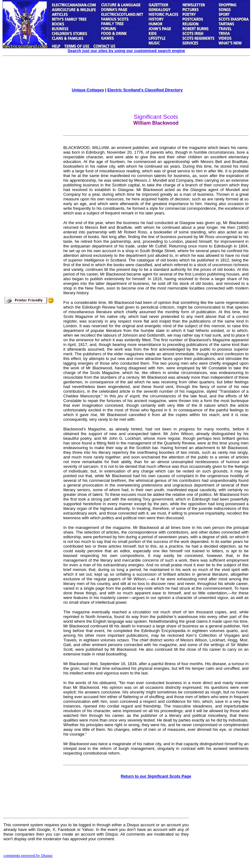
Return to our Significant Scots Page (156, 776)
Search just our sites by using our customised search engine (126, 51)
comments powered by (28, 855)
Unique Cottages (88, 90)
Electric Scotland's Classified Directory (145, 90)
